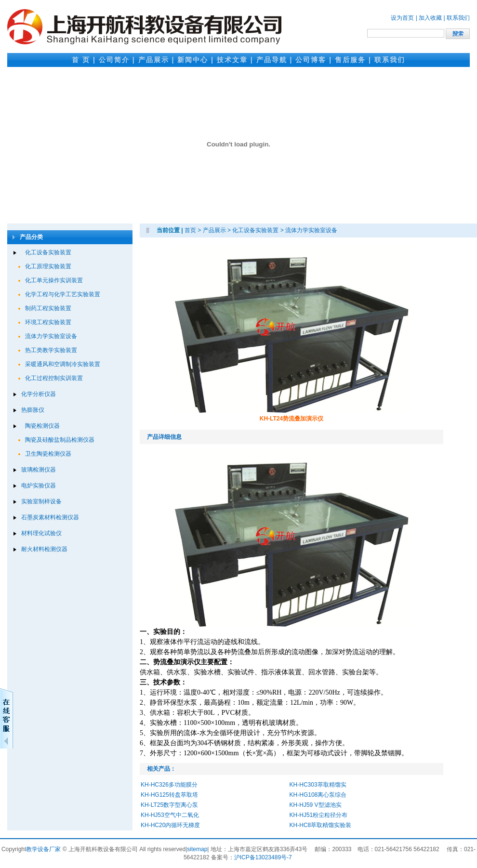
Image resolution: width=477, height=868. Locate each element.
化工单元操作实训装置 (54, 280)
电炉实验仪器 (39, 486)
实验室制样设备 (41, 501)
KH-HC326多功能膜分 (169, 785)
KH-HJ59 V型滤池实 (316, 805)
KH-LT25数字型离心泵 (169, 805)
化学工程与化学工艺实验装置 (63, 294)
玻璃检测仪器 (39, 470)
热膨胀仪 (33, 410)
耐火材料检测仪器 (44, 549)
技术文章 (232, 60)
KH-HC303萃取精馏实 (318, 785)
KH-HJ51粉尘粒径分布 (319, 815)
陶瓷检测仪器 (42, 426)
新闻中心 (193, 60)
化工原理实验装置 (48, 266)
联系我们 (458, 18)
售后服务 (350, 60)
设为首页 (402, 18)
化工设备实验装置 (48, 252)
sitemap (197, 849)
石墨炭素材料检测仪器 (50, 517)
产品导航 (272, 60)
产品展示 (154, 60)
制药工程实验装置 (48, 308)
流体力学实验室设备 (51, 336)
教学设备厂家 (43, 849)
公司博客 (311, 60)
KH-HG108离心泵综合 (318, 795)
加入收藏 (430, 18)
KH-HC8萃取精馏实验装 (321, 825)
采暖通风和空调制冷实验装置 (63, 364)
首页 (190, 230)
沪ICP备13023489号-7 (263, 857)
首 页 (81, 60)
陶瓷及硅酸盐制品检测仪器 (60, 440)
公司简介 (114, 60)
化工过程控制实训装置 (54, 378)
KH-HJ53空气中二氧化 (170, 815)
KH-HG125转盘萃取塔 (169, 795)
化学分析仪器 (39, 394)
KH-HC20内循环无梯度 (170, 825)
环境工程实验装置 (48, 322)
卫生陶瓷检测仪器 (48, 454)
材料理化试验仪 (41, 533)
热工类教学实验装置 (51, 350)
